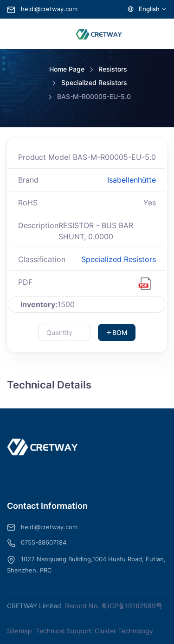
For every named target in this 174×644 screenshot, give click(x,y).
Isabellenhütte (132, 180)
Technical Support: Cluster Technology (94, 631)
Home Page (67, 69)
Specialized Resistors (94, 82)
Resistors (113, 69)
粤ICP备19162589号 (132, 606)
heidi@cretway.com (42, 9)
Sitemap (19, 631)
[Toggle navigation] (19, 34)
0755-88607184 (37, 543)
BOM (117, 332)
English (147, 9)
